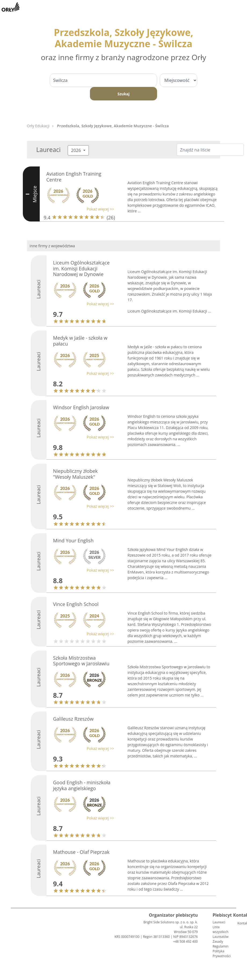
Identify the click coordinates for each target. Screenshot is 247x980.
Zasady (218, 941)
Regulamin (221, 946)
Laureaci (219, 922)
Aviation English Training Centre (74, 177)
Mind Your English (73, 540)
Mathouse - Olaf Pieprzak (81, 852)
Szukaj (123, 94)
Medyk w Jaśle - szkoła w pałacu (80, 341)
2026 (77, 150)
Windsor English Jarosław (81, 407)
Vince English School (76, 604)
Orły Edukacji (38, 126)
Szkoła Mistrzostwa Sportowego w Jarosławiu (81, 661)
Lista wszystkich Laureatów (221, 932)
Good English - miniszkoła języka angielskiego (82, 785)
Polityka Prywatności (222, 954)
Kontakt (239, 923)
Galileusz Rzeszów (73, 719)
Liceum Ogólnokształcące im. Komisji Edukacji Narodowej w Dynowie (81, 268)
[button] (79, 209)
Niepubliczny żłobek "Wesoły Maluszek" (76, 474)
